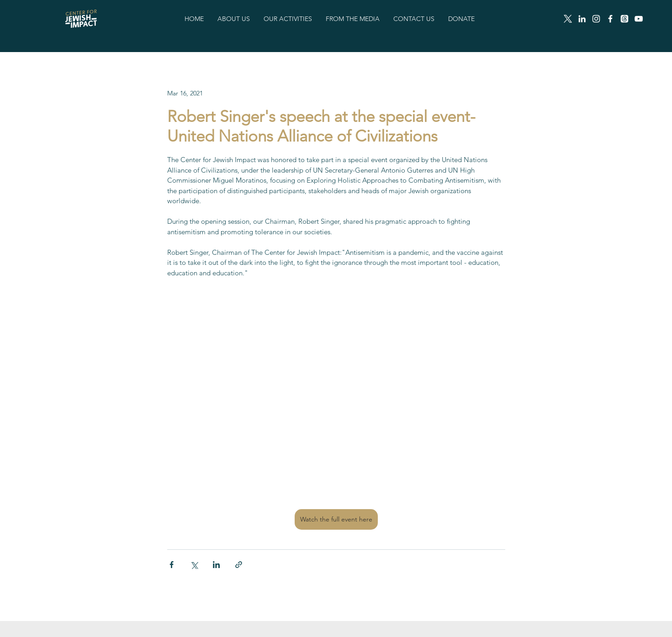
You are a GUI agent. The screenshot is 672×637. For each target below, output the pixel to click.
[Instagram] (596, 19)
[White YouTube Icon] (639, 19)
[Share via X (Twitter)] (194, 565)
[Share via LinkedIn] (216, 565)
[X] (568, 19)
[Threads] (624, 19)
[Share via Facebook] (172, 565)
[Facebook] (610, 19)
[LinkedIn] (582, 19)
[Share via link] (239, 565)
